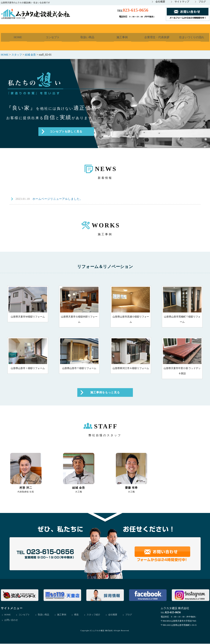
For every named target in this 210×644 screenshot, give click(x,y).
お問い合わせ (11, 621)
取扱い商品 (88, 37)
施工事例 (122, 37)
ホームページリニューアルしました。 (49, 199)
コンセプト (53, 37)
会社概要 (160, 2)
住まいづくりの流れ (192, 37)
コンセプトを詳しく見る (66, 132)
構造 (77, 615)
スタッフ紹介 (94, 615)
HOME (18, 37)
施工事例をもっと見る (105, 393)
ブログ (202, 2)
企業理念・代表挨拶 (157, 37)
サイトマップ (182, 2)
